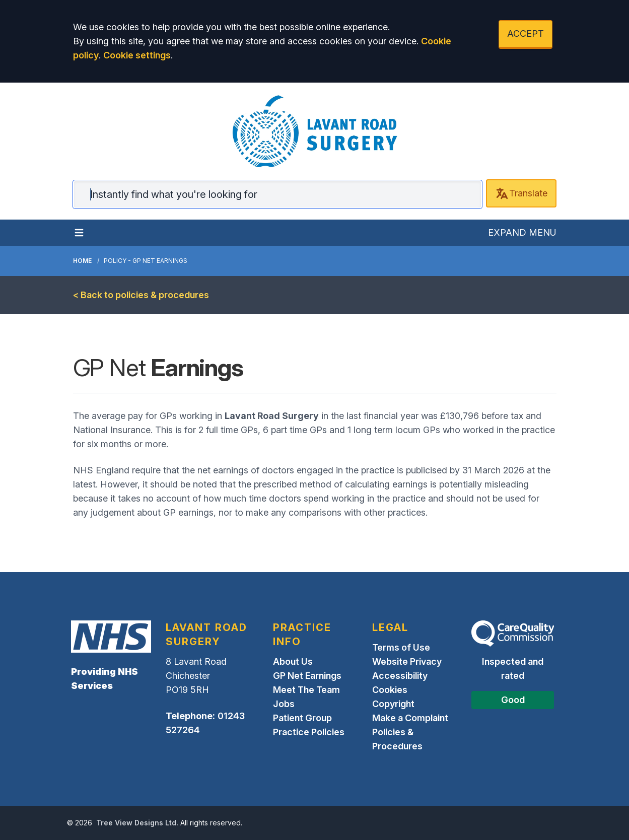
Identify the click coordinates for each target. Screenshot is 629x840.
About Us (293, 661)
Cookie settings (137, 55)
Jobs (284, 704)
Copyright (393, 704)
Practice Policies (309, 732)
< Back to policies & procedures (141, 295)
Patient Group (302, 718)
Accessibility (400, 676)
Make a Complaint (410, 718)
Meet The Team (306, 690)
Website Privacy (407, 661)
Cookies (390, 690)
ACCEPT (526, 33)
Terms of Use (401, 647)
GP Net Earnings (307, 676)
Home (82, 261)
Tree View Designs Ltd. (137, 823)
